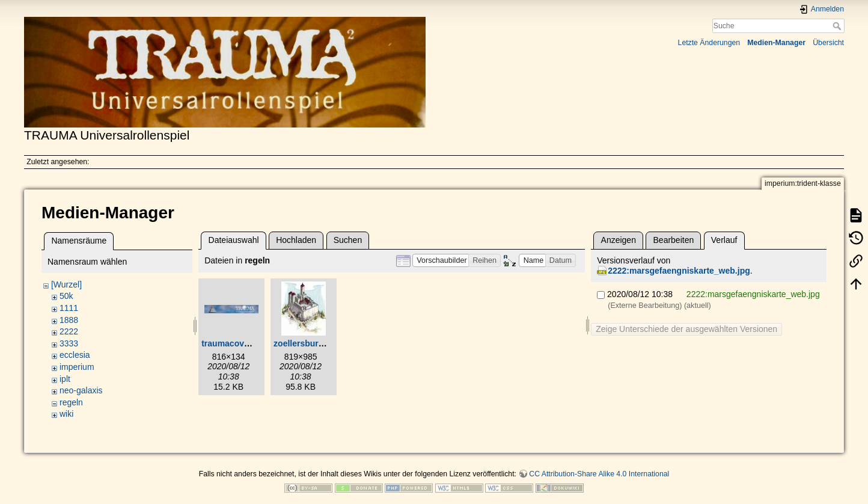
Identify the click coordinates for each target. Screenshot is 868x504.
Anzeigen (619, 240)
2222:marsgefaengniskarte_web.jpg (679, 271)
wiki (66, 414)
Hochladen (296, 240)
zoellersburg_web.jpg (316, 343)
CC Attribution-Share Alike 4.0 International (599, 474)
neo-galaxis (81, 390)
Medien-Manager (776, 43)
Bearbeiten (674, 240)
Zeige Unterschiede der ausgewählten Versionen (686, 329)
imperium (77, 367)
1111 (69, 308)
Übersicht (828, 43)
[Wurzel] (66, 284)
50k (66, 296)
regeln (71, 402)
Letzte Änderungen (709, 43)
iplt (65, 379)
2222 (69, 331)
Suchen (348, 240)
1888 (69, 320)
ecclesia (75, 355)
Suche (838, 26)
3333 (69, 343)
